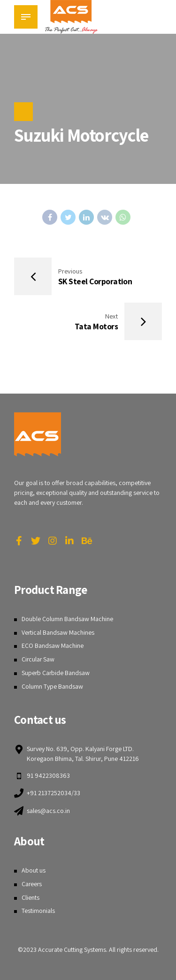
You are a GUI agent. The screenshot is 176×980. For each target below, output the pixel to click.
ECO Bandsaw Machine (53, 646)
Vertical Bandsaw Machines (58, 632)
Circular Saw (38, 659)
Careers (32, 884)
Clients (31, 897)
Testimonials (38, 911)
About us (34, 871)
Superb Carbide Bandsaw (56, 673)
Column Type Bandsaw (52, 686)
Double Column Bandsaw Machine (68, 619)
